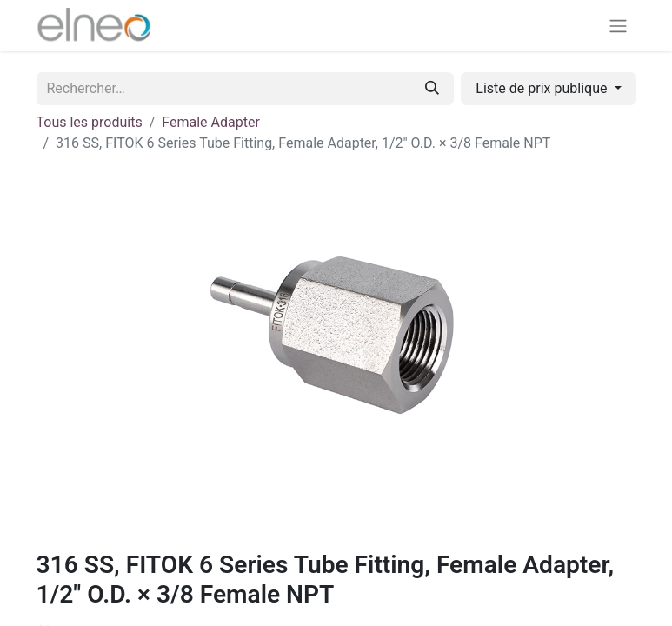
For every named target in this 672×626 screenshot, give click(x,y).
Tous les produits (90, 122)
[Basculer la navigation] (618, 26)
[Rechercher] (432, 89)
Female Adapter (211, 122)
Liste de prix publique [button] (543, 88)
